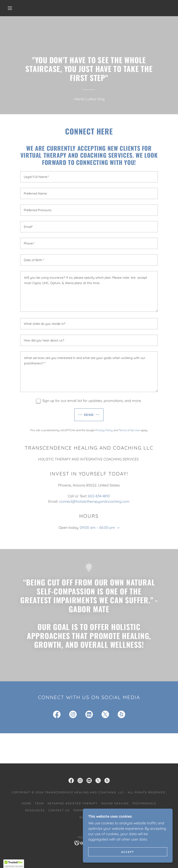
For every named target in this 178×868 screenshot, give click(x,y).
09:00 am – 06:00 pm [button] (97, 527)
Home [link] (27, 803)
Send (89, 415)
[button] (10, 8)
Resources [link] (35, 810)
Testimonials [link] (144, 803)
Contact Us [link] (59, 810)
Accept (128, 852)
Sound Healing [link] (115, 803)
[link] (57, 715)
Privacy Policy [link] (104, 430)
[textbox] (89, 177)
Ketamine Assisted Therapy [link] (73, 803)
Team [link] (40, 803)
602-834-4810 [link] (99, 496)
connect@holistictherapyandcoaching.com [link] (94, 501)
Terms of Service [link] (129, 430)
